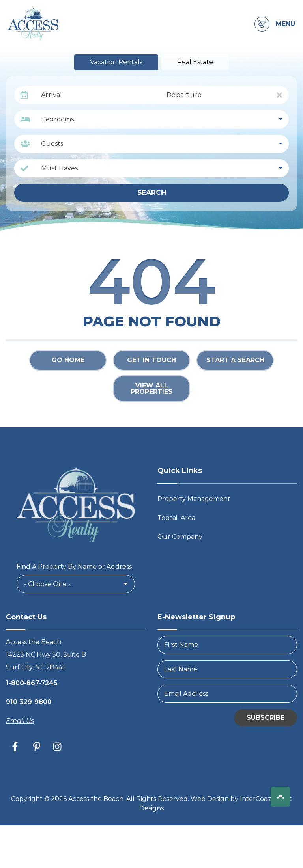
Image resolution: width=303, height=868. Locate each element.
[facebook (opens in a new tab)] (16, 747)
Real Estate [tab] (195, 62)
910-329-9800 (29, 702)
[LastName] (227, 669)
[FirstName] (227, 645)
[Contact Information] (262, 24)
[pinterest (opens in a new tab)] (37, 747)
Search (152, 192)
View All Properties (151, 388)
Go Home (68, 360)
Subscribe (266, 718)
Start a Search (235, 360)
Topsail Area (176, 518)
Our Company (180, 537)
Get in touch (151, 360)
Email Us (20, 721)
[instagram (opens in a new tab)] (57, 747)
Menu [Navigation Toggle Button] (285, 24)
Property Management (194, 499)
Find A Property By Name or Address (74, 567)
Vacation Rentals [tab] (116, 62)
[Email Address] (227, 694)
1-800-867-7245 (32, 683)
